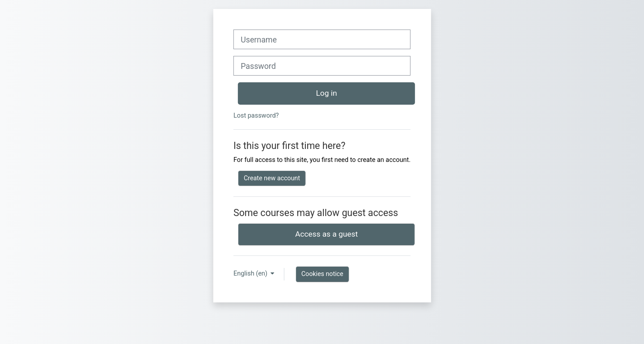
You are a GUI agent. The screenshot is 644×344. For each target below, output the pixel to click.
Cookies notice (322, 274)
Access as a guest (326, 234)
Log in (327, 93)
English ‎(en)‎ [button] (251, 274)
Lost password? (256, 116)
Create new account (272, 178)
